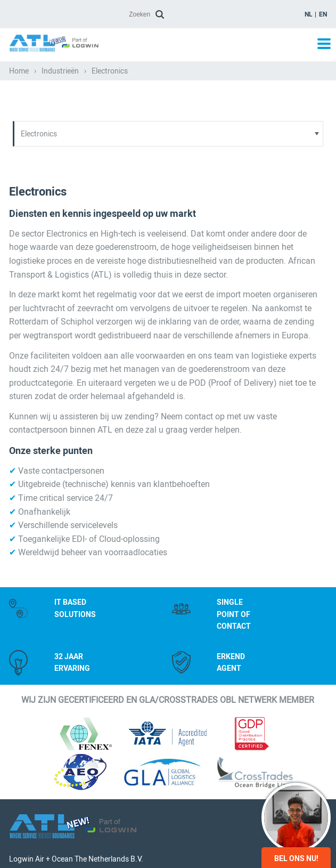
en (323, 14)
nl (309, 14)
